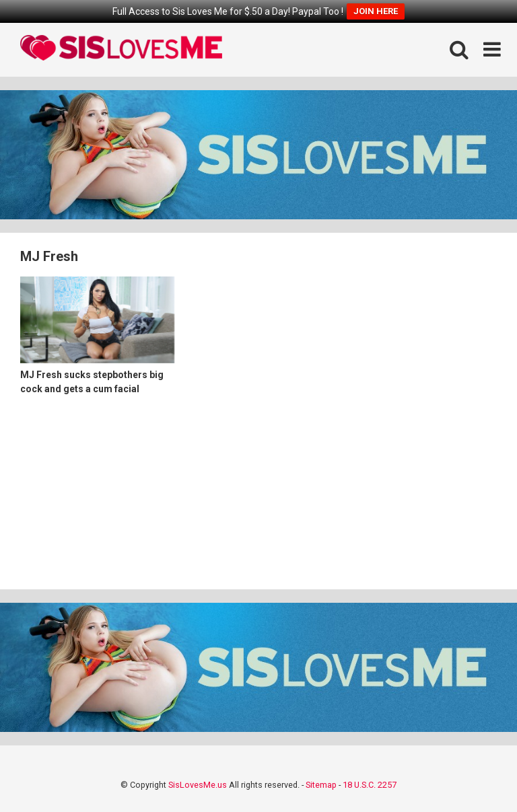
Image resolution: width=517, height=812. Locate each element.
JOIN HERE (376, 11)
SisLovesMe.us (198, 785)
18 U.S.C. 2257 (370, 785)
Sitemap (321, 785)
